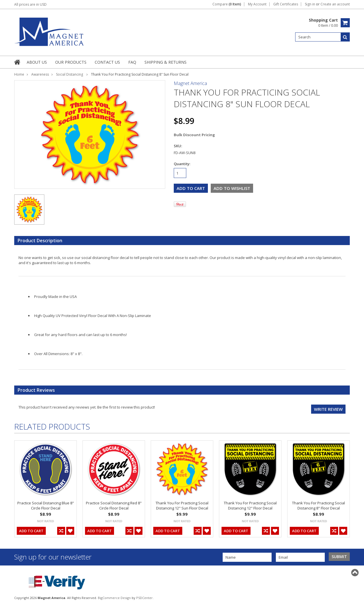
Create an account (335, 4)
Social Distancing (70, 74)
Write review (328, 409)
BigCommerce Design (114, 598)
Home (19, 74)
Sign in (310, 4)
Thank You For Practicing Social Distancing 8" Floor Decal (318, 505)
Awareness (40, 74)
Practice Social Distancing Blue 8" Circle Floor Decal (46, 505)
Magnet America (190, 83)
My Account (257, 4)
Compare (227, 4)
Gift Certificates (286, 4)
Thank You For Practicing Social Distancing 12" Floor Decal (250, 505)
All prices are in (30, 4)
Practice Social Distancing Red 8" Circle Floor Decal (114, 505)
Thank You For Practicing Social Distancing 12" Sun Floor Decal (182, 505)
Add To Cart (31, 531)
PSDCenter (144, 598)
